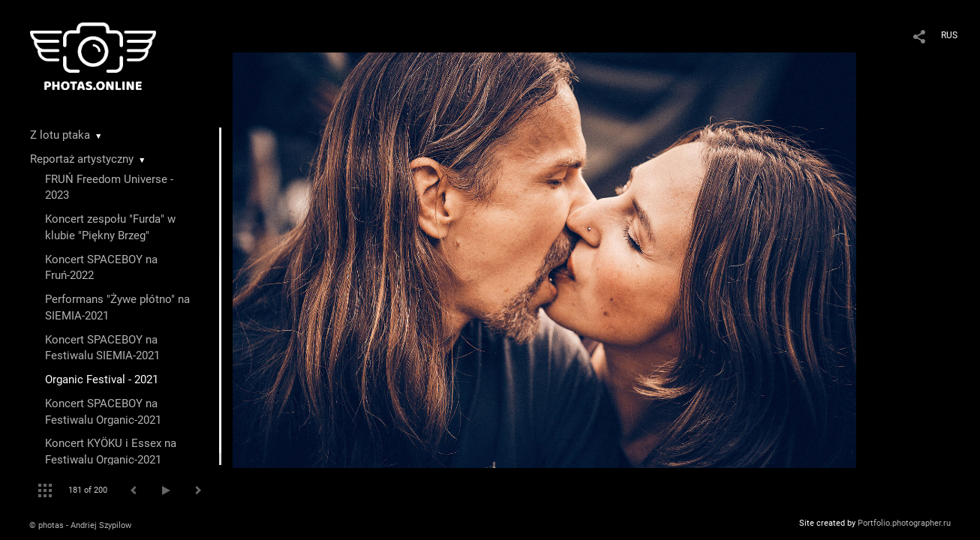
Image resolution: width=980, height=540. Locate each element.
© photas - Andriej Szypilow (80, 525)
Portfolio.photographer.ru (904, 523)
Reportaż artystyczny (82, 159)
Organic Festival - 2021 (102, 379)
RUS (949, 35)
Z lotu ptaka (60, 135)
